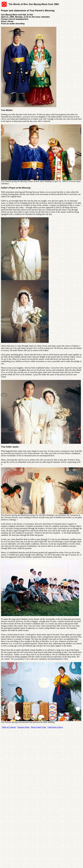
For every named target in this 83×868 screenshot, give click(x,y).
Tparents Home (23, 727)
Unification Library (55, 727)
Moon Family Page (39, 727)
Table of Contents (9, 727)
